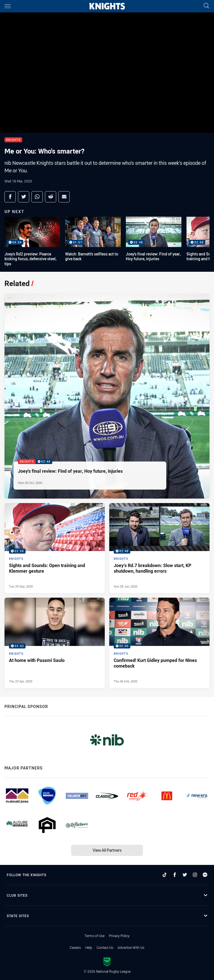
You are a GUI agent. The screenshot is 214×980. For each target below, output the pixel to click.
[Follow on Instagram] (195, 875)
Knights (13, 140)
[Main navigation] (8, 6)
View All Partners (107, 850)
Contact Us (105, 947)
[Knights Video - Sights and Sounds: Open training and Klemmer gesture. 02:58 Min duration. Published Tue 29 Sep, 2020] (55, 548)
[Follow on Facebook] (175, 875)
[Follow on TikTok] (165, 875)
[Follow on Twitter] (185, 875)
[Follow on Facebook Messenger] (205, 875)
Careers (75, 947)
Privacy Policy (119, 936)
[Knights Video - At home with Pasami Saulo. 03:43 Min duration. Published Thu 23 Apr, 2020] (55, 643)
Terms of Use (95, 936)
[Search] (206, 6)
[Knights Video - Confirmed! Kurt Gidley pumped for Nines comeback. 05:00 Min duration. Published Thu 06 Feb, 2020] (159, 643)
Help (89, 947)
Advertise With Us (131, 947)
